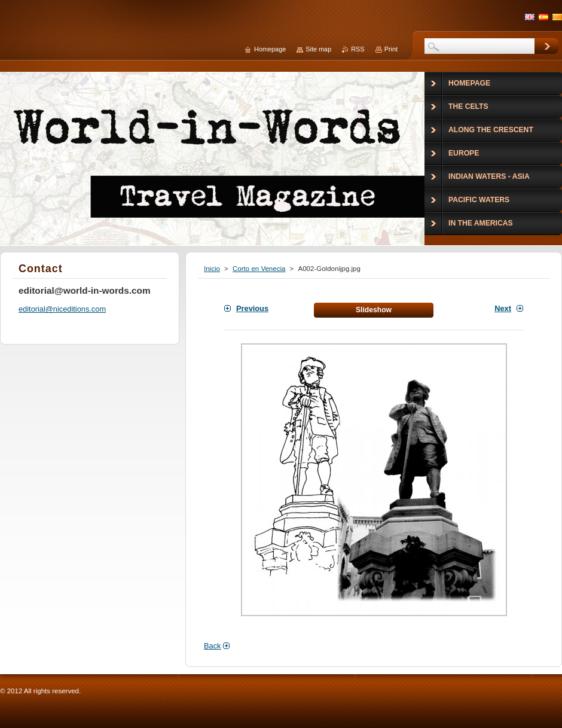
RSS (358, 49)
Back (212, 646)
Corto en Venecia (259, 269)
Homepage (270, 49)
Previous (252, 308)
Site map (318, 49)
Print (391, 49)
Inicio (212, 269)
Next (503, 308)
